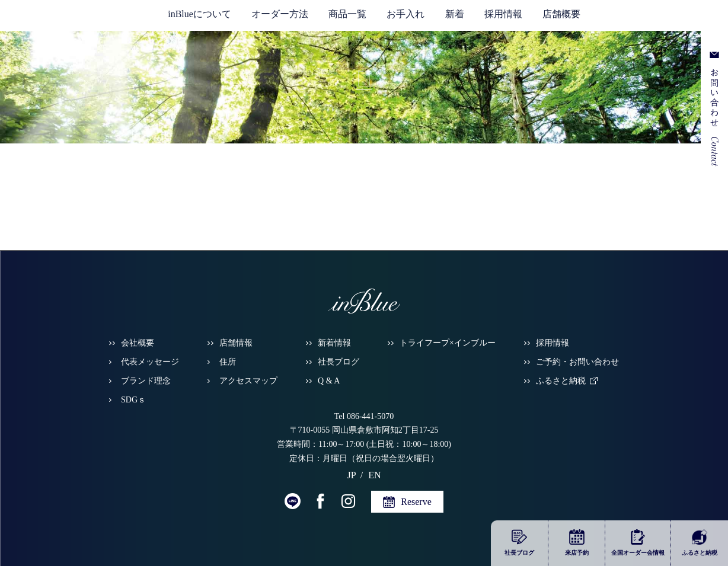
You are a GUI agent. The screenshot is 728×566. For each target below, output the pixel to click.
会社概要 (138, 343)
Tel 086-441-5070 (364, 416)
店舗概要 (561, 14)
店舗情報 (236, 343)
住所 (228, 362)
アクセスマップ (248, 381)
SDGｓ (133, 400)
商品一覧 (347, 14)
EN (660, 18)
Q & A (329, 381)
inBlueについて (199, 14)
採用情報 (503, 14)
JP (644, 18)
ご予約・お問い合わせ (577, 362)
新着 (455, 14)
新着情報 (334, 343)
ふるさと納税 (561, 381)
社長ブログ (339, 362)
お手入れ (405, 14)
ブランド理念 (146, 381)
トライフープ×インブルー (448, 343)
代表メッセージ (150, 362)
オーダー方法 (280, 14)
